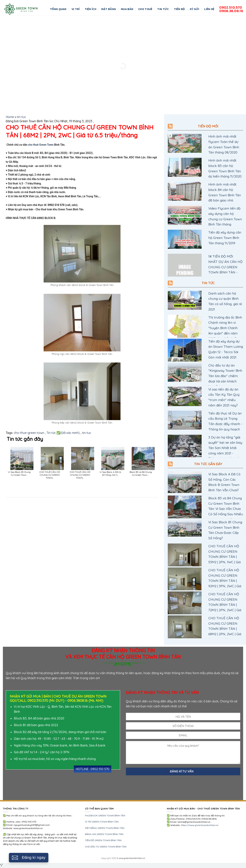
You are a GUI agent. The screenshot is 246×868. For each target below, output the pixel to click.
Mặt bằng (109, 9)
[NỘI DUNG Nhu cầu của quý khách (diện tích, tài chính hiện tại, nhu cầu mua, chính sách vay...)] (183, 752)
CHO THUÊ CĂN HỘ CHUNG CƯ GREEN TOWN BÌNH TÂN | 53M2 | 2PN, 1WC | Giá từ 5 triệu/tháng (224, 557)
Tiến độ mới (208, 126)
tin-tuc (21, 117)
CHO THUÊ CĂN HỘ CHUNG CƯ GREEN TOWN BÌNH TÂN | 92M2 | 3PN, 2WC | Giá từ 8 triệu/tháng (225, 581)
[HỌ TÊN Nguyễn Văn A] (183, 716)
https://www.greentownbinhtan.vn (200, 825)
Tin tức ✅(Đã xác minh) (63, 433)
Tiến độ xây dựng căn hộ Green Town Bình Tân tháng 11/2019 (225, 238)
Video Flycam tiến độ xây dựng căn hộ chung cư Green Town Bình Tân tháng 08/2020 (225, 219)
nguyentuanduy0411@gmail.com (32, 825)
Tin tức (208, 283)
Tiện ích (91, 9)
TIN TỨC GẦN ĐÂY (208, 464)
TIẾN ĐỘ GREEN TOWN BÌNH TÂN (103, 840)
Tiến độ (179, 9)
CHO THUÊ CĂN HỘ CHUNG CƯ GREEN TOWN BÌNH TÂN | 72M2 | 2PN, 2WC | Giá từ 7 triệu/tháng (225, 605)
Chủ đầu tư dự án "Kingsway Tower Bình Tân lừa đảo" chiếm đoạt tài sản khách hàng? (225, 376)
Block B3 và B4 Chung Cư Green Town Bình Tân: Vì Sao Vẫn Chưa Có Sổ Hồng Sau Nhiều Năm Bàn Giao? (226, 509)
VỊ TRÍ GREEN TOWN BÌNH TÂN (102, 822)
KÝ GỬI (195, 9)
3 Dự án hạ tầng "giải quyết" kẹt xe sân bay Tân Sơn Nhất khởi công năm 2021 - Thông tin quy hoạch (225, 448)
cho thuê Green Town (41, 145)
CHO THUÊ (145, 9)
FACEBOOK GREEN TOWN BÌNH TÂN (105, 816)
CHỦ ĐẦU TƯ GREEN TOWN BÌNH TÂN (106, 847)
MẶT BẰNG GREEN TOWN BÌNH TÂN (105, 828)
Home (10, 117)
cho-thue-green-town (29, 433)
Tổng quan (58, 9)
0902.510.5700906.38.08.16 (231, 9)
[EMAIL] (183, 735)
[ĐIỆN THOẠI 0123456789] (183, 726)
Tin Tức (163, 9)
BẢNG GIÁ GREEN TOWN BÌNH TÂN (104, 834)
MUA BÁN (127, 9)
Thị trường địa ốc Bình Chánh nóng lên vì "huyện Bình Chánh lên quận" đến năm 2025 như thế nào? (225, 328)
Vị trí (76, 9)
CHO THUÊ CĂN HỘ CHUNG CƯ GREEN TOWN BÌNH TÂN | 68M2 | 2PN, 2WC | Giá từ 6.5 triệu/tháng (225, 629)
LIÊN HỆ (209, 9)
